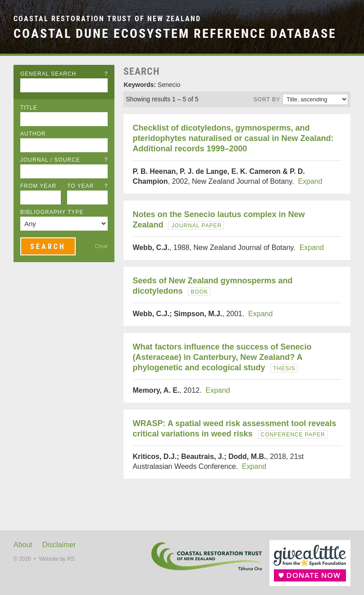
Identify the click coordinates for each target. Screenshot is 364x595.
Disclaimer (59, 545)
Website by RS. (57, 559)
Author (33, 134)
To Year (87, 186)
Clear (102, 246)
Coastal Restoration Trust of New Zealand (107, 19)
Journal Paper (196, 226)
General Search (64, 74)
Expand (310, 181)
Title (29, 108)
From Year (38, 186)
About (23, 545)
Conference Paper (293, 435)
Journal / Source (64, 160)
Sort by (267, 100)
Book (199, 292)
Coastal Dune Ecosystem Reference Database (175, 33)
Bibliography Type (52, 212)
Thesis (284, 368)
